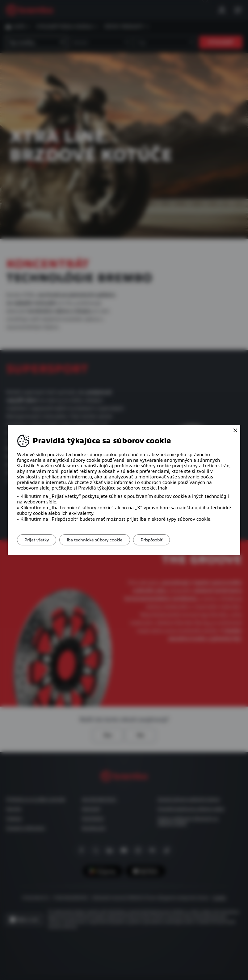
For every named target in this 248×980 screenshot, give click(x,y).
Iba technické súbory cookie (101, 540)
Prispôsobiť (162, 540)
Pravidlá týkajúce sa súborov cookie (117, 488)
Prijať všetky (39, 540)
